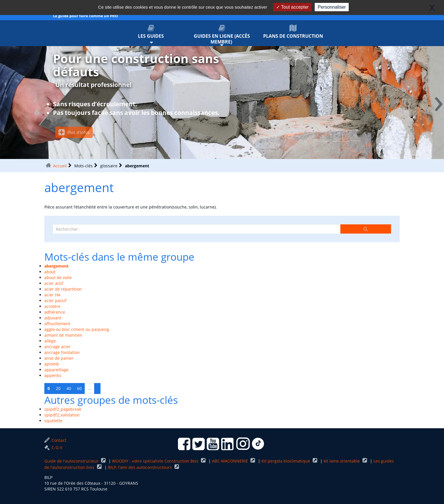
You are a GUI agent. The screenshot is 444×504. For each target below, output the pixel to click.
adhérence (55, 312)
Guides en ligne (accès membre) (222, 35)
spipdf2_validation (62, 415)
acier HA (52, 295)
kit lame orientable (342, 461)
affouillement (57, 324)
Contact (55, 440)
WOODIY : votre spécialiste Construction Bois (156, 461)
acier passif (55, 301)
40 (69, 388)
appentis (53, 375)
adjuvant (53, 318)
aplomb (52, 364)
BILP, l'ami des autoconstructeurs (141, 467)
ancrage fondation (62, 352)
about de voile (58, 277)
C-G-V (53, 447)
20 (58, 388)
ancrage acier (57, 347)
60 (79, 388)
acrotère (52, 306)
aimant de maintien (63, 335)
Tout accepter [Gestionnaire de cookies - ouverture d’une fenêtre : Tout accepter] (292, 7)
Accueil (60, 166)
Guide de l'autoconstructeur (72, 461)
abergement (56, 266)
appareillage (56, 370)
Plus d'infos (74, 132)
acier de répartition (63, 289)
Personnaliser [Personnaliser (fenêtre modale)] (332, 7)
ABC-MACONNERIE (230, 461)
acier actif (54, 283)
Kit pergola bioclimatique (286, 461)
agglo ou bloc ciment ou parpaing (77, 329)
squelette (53, 421)
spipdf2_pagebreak (63, 409)
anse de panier (59, 358)
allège (50, 341)
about (50, 272)
